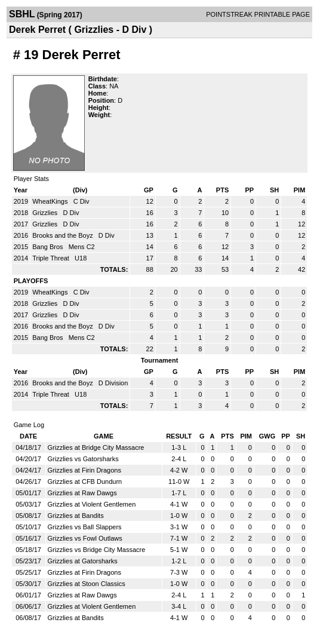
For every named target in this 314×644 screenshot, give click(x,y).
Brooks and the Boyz (64, 235)
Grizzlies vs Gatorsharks (83, 459)
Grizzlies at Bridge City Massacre (96, 447)
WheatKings (51, 201)
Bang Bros (48, 247)
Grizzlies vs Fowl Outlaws (85, 538)
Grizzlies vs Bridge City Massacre (97, 550)
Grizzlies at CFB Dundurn (85, 482)
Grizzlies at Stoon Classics (87, 584)
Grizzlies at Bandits (76, 516)
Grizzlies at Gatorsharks (83, 561)
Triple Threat (52, 258)
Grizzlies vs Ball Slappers (85, 527)
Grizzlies (46, 213)
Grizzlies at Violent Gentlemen (92, 504)
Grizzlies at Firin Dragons (84, 470)
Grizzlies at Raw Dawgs (82, 493)
